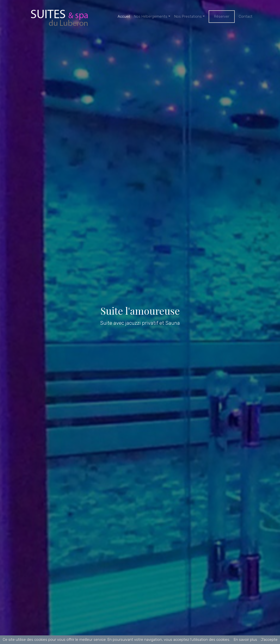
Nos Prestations (188, 16)
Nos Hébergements (151, 16)
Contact (246, 16)
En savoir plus (245, 640)
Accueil (124, 16)
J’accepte (269, 640)
